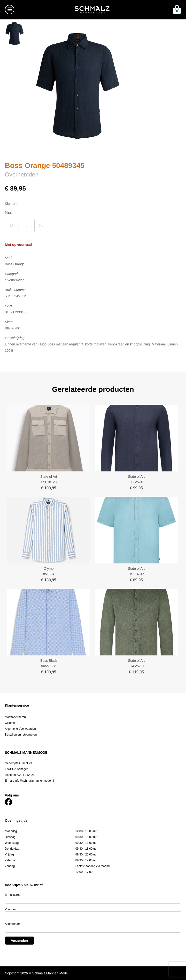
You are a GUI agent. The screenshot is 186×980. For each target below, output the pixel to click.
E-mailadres (13, 895)
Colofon (10, 723)
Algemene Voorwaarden (20, 729)
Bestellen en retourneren (21, 735)
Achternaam (13, 924)
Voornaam (12, 909)
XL (41, 226)
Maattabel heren (15, 717)
